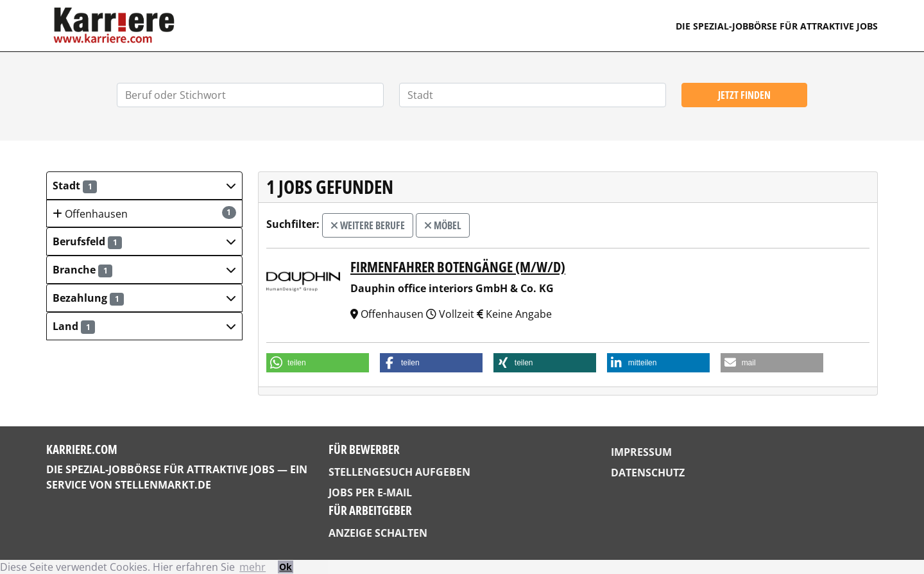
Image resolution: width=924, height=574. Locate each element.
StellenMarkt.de (163, 485)
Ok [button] (286, 567)
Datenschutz (648, 473)
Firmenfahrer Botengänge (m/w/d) (458, 267)
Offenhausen (144, 213)
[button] (144, 186)
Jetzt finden (744, 95)
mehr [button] (252, 567)
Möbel (443, 225)
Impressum (641, 452)
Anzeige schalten (378, 533)
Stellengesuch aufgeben (399, 472)
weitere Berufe (368, 225)
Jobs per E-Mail (370, 492)
